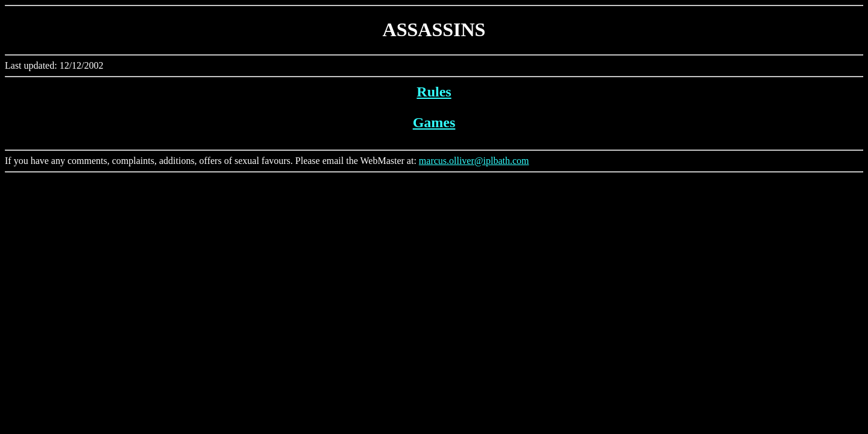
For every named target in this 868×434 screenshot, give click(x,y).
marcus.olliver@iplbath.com (474, 161)
